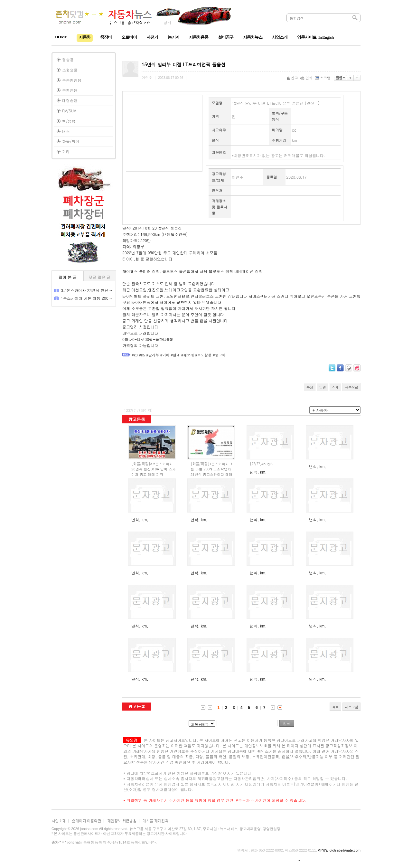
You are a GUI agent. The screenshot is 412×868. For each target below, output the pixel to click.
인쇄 (307, 78)
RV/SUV (69, 111)
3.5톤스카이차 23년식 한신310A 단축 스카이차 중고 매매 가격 (154, 469)
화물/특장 (71, 141)
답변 (323, 387)
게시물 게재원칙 (155, 821)
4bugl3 (261, 464)
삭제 (335, 387)
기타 (66, 151)
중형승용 (70, 90)
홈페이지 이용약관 (86, 821)
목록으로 (351, 387)
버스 (66, 131)
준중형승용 (72, 80)
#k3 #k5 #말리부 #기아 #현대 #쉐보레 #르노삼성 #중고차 (179, 355)
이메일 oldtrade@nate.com (339, 850)
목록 (335, 707)
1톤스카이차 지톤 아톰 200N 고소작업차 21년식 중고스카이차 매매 (212, 469)
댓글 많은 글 (99, 277)
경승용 (68, 59)
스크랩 (323, 78)
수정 (310, 387)
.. (299, 859)
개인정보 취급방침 (122, 821)
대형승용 (70, 100)
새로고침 (351, 707)
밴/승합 (69, 121)
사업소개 (59, 821)
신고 (293, 78)
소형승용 (70, 70)
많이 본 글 (68, 277)
